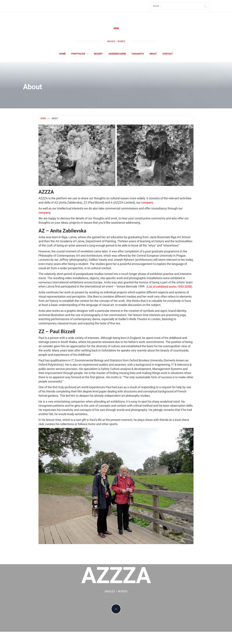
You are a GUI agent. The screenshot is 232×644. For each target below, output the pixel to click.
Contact (168, 54)
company (147, 203)
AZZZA (116, 28)
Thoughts (138, 54)
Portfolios (80, 54)
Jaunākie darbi (117, 54)
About (153, 54)
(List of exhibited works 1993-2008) (169, 286)
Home (62, 54)
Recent (98, 54)
